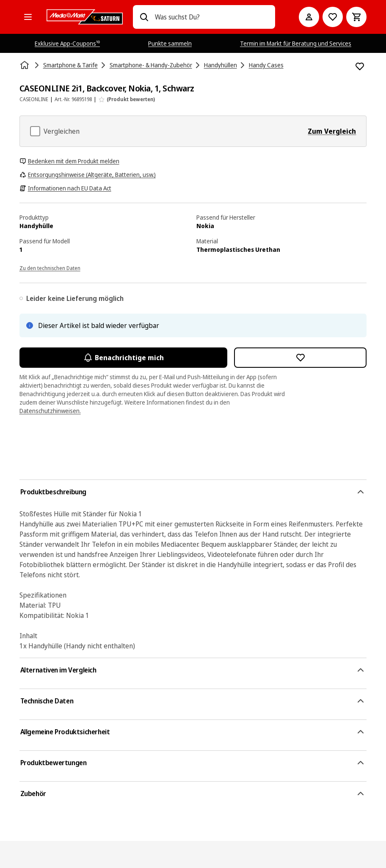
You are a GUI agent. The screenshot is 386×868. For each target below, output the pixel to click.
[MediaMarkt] (85, 17)
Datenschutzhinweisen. (50, 411)
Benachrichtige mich (124, 358)
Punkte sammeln (170, 43)
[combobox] (212, 17)
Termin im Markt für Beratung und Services (296, 43)
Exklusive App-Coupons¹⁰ (67, 43)
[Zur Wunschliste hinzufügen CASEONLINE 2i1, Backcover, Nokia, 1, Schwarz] (360, 66)
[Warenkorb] (356, 17)
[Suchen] (144, 17)
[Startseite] (25, 65)
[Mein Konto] (309, 17)
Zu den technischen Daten (50, 268)
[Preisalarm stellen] (333, 17)
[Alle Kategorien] (28, 17)
